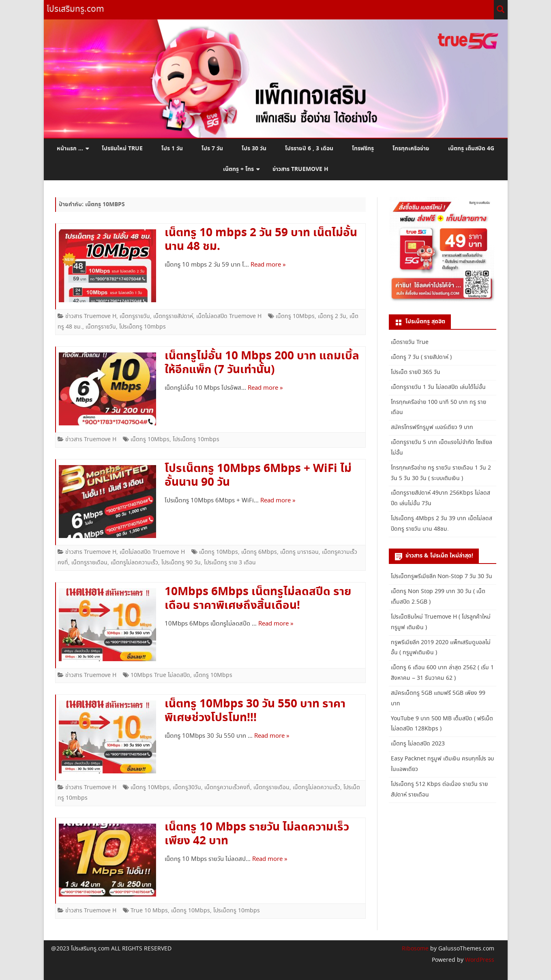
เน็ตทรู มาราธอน (299, 552)
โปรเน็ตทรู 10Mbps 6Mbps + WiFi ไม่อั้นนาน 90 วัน (258, 476)
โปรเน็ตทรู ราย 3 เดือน (230, 563)
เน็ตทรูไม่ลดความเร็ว (134, 563)
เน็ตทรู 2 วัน (332, 316)
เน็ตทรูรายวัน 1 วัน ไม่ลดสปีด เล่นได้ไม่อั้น (438, 387)
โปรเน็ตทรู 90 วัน (181, 563)
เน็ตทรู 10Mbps (295, 316)
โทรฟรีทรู (363, 149)
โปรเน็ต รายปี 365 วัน (416, 372)
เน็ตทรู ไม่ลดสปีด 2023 (418, 744)
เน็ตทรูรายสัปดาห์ (173, 316)
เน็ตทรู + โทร (238, 169)
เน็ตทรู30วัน (187, 788)
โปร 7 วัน (212, 149)
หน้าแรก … (70, 149)
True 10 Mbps (149, 911)
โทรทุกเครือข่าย (411, 149)
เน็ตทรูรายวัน (135, 316)
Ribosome (415, 949)
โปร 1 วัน (172, 149)
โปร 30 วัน (254, 149)
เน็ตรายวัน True (410, 342)
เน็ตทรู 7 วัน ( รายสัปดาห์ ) (421, 357)
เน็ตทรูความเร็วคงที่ (227, 788)
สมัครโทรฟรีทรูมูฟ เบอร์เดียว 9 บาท (432, 427)
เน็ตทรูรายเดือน (89, 563)
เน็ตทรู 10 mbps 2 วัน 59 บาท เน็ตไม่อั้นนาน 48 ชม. (261, 240)
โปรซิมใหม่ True (122, 149)
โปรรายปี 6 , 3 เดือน (309, 149)
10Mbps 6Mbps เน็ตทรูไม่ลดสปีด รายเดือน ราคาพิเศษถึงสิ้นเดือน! (258, 599)
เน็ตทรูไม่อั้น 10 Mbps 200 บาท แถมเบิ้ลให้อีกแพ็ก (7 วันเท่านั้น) (262, 363)
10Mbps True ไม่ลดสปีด (160, 675)
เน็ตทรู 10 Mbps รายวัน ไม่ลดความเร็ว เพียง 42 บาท (257, 834)
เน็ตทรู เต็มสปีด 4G (471, 149)
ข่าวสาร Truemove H (300, 169)
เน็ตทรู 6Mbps (259, 552)
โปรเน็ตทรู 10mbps (143, 327)
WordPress (479, 960)
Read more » (268, 265)
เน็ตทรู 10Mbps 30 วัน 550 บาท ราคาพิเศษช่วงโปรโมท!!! (255, 711)
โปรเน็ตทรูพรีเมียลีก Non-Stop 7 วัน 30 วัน (442, 576)
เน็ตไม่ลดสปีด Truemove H (229, 316)
